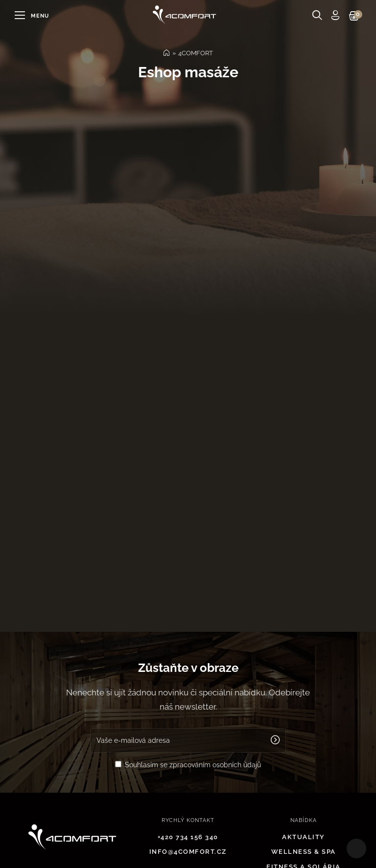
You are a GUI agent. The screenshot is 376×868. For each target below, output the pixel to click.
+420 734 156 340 (188, 837)
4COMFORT (196, 53)
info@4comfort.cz (188, 852)
